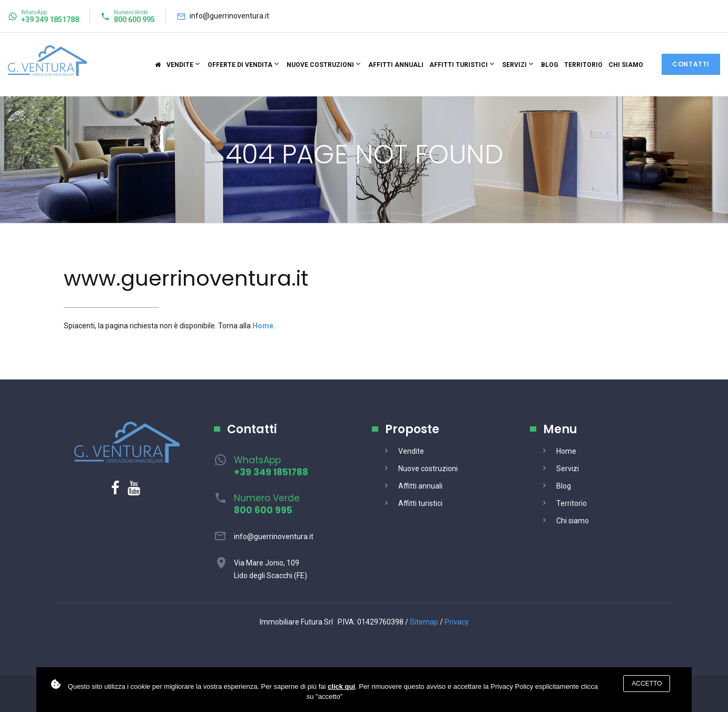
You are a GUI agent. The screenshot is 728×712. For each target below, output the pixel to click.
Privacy (457, 622)
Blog (550, 65)
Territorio (583, 65)
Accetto (647, 684)
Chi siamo (626, 65)
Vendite (180, 65)
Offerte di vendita (240, 65)
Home (566, 451)
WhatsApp (271, 466)
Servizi (514, 65)
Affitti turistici (459, 65)
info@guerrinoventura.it (229, 16)
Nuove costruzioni (320, 65)
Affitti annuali (396, 65)
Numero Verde (267, 504)
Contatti (691, 64)
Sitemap (424, 622)
